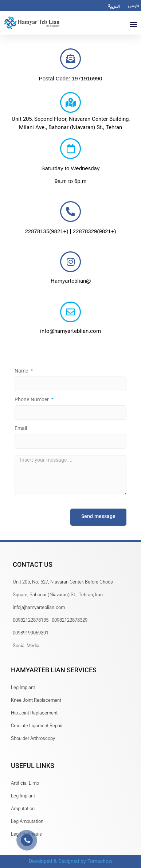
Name (22, 372)
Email (21, 430)
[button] (133, 24)
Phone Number (32, 401)
